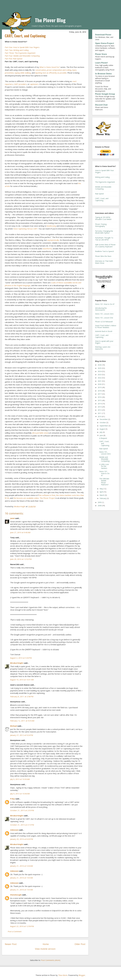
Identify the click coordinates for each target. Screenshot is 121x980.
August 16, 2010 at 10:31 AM (22, 680)
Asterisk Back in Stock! (104, 331)
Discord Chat (101, 105)
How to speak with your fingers (104, 342)
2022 (100, 378)
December (104, 419)
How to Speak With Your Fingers (104, 171)
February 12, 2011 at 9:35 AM (22, 721)
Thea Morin (63, 975)
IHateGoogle (16, 895)
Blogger (82, 975)
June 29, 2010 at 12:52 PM (21, 559)
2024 (100, 371)
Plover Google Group (105, 94)
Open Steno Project (105, 43)
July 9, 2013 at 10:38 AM (20, 794)
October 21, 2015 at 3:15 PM (22, 825)
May (102, 489)
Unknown (14, 830)
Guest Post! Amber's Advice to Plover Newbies (106, 327)
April (102, 492)
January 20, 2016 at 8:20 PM (22, 839)
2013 (100, 407)
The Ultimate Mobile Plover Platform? (104, 482)
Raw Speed (99, 194)
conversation (41, 70)
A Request (103, 438)
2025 (100, 368)
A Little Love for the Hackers (104, 466)
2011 (100, 413)
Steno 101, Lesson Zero (104, 314)
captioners (34, 84)
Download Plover (103, 35)
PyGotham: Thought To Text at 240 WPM (104, 239)
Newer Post (11, 944)
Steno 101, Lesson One (104, 318)
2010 (100, 416)
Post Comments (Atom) (51, 960)
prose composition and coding (59, 70)
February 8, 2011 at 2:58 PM (22, 696)
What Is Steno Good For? (50, 67)
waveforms (47, 249)
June (102, 435)
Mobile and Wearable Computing (103, 188)
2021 (100, 381)
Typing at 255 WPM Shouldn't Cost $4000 (103, 218)
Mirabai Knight (17, 663)
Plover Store (101, 54)
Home (46, 944)
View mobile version (45, 949)
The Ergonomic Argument (105, 182)
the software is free (47, 495)
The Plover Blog (50, 20)
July (101, 432)
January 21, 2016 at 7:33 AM (22, 878)
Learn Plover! (101, 63)
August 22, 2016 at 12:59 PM (22, 926)
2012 (100, 410)
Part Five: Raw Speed (14, 59)
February (103, 498)
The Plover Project (47, 498)
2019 (100, 387)
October (103, 422)
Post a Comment (15, 931)
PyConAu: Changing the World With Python (104, 232)
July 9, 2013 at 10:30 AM (20, 779)
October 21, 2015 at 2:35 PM (22, 810)
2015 (100, 400)
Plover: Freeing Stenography (101, 225)
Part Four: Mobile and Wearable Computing (22, 56)
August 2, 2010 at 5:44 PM (21, 658)
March (102, 495)
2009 (100, 502)
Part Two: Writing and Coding (17, 50)
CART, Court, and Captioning (102, 199)
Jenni (12, 518)
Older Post (80, 944)
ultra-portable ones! (40, 433)
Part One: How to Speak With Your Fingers (22, 47)
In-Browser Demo (103, 74)
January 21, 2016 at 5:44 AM (22, 866)
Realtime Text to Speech (105, 251)
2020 (100, 384)
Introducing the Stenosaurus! (101, 309)
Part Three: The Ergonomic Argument (20, 53)
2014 (100, 404)
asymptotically (53, 240)
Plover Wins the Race (103, 256)
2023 (100, 375)
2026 (100, 365)
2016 (100, 397)
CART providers (20, 84)
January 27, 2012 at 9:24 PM (22, 735)
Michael (14, 726)
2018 (100, 391)
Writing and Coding (102, 177)
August (103, 429)
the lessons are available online (26, 498)
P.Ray (13, 799)
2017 (100, 394)
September (104, 426)
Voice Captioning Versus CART (25, 229)
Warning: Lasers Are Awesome (103, 348)
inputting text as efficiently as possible (51, 73)
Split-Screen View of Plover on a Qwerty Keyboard (105, 246)
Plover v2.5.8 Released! (104, 322)
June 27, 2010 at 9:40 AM (20, 532)
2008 (100, 506)
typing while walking (23, 73)
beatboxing (51, 226)
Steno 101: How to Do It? (105, 304)
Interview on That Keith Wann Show (104, 262)
